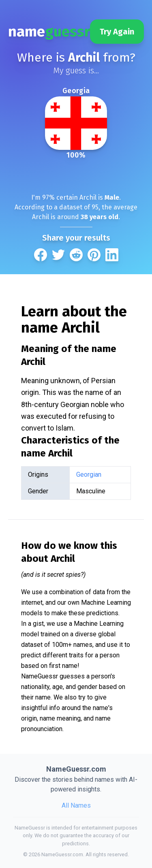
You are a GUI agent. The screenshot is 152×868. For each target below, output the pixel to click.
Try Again (117, 32)
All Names (76, 805)
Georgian (89, 475)
